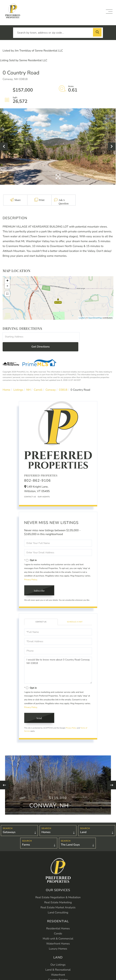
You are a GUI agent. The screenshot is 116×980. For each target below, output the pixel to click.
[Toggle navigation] (109, 12)
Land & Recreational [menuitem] (58, 960)
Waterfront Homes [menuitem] (58, 934)
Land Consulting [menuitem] (58, 903)
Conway (51, 380)
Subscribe (39, 581)
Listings (18, 380)
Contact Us (30, 487)
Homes (46, 822)
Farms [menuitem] (58, 975)
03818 (63, 380)
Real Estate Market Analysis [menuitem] (58, 898)
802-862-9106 (38, 471)
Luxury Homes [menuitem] (58, 939)
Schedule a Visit (75, 612)
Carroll (38, 380)
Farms (26, 835)
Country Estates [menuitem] (58, 970)
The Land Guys (70, 835)
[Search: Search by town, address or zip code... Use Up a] (58, 33)
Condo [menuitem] (58, 924)
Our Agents (44, 487)
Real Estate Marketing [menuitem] (58, 893)
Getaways (9, 822)
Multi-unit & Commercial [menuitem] (58, 929)
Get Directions (97, 337)
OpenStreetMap (95, 318)
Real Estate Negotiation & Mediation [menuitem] (58, 888)
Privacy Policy (31, 570)
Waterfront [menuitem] (58, 965)
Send (39, 708)
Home (6, 380)
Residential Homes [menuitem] (58, 919)
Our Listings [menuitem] (58, 955)
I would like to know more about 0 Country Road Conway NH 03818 (58, 660)
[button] (98, 33)
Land (83, 822)
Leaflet (82, 318)
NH (28, 380)
